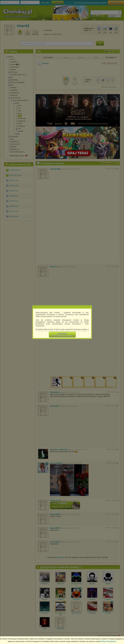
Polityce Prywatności (108, 641)
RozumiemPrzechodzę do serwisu (62, 335)
